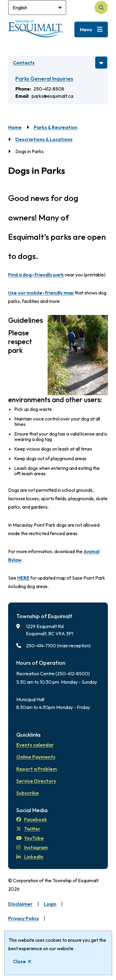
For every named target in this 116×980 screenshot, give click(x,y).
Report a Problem (37, 769)
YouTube (30, 838)
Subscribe (28, 793)
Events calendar (35, 745)
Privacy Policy (24, 918)
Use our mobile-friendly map (41, 293)
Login (50, 904)
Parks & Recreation (56, 127)
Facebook (32, 819)
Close (19, 961)
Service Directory (36, 781)
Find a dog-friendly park (36, 275)
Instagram (32, 847)
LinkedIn (30, 857)
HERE (23, 578)
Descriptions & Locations (44, 139)
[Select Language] (37, 8)
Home (15, 127)
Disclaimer (20, 904)
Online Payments (36, 757)
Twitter (28, 829)
